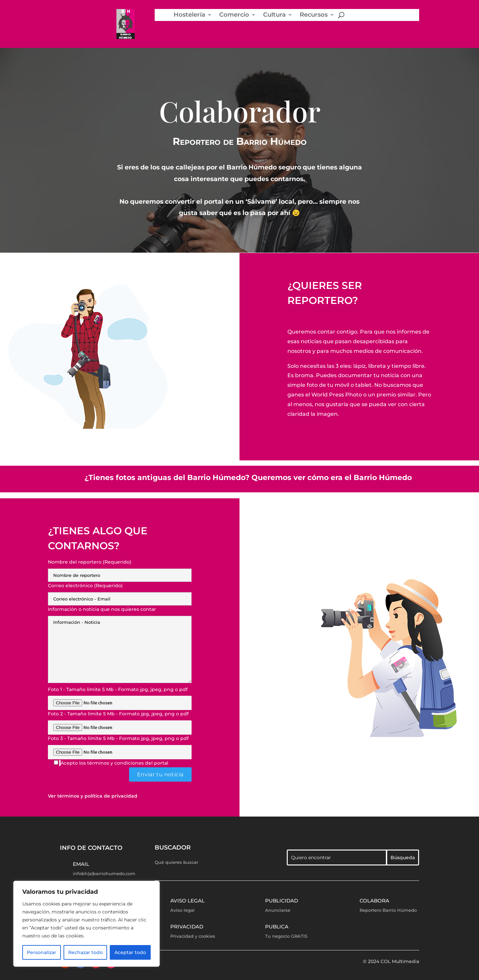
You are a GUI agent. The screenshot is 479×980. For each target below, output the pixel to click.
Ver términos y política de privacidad (93, 796)
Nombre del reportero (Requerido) (120, 569)
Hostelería (189, 15)
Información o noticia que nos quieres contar (120, 645)
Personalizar (42, 952)
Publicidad (282, 901)
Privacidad (187, 927)
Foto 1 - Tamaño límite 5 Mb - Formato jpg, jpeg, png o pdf (120, 696)
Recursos (314, 15)
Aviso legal (187, 901)
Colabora (374, 901)
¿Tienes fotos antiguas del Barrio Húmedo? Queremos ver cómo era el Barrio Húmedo (248, 478)
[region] (86, 924)
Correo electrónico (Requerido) (120, 592)
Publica (277, 927)
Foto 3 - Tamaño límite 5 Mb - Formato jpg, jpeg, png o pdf (120, 745)
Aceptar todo (130, 952)
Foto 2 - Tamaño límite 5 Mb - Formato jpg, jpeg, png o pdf (120, 721)
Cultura (274, 15)
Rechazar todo (85, 952)
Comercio (234, 15)
